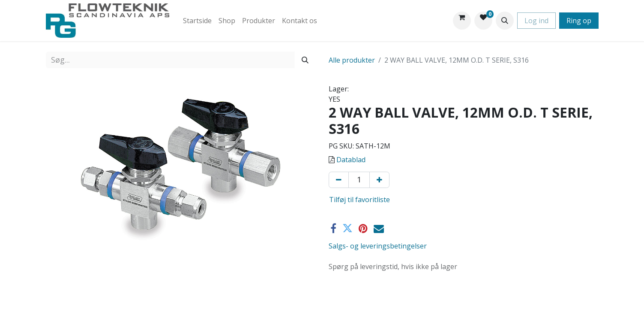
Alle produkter (352, 60)
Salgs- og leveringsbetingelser (378, 246)
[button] (505, 21)
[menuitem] (197, 21)
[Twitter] (347, 228)
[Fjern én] (339, 180)
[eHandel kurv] (462, 21)
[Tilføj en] (379, 180)
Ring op (579, 21)
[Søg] (305, 60)
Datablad (351, 160)
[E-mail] (379, 228)
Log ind (536, 21)
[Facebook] (333, 228)
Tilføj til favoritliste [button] (359, 200)
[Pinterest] (363, 228)
